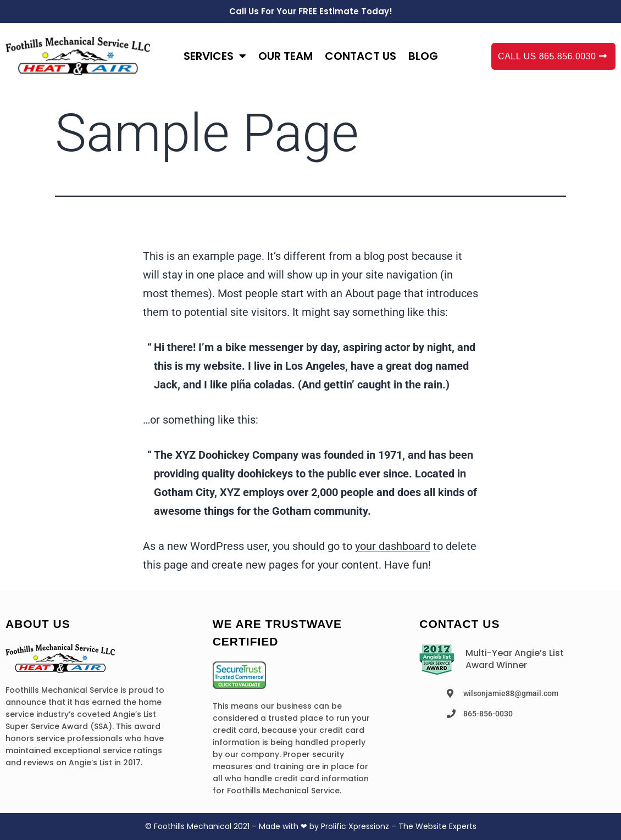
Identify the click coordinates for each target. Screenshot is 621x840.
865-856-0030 (488, 714)
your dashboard (393, 546)
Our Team (285, 56)
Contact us (361, 56)
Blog (423, 56)
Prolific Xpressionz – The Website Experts (399, 826)
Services (215, 56)
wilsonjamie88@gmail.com (511, 693)
